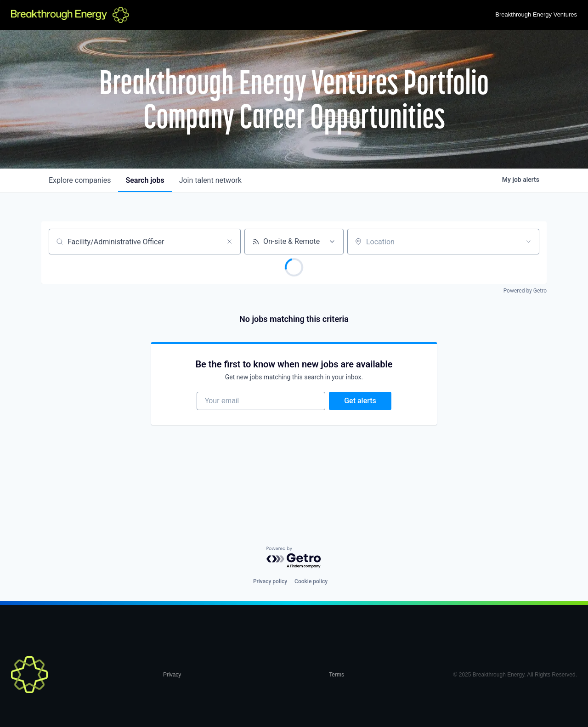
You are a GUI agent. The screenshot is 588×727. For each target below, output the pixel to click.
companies (80, 180)
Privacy (172, 675)
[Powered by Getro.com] (294, 558)
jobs (145, 180)
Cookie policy (311, 581)
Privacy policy (270, 581)
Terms (336, 675)
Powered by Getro (525, 291)
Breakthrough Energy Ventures (536, 14)
